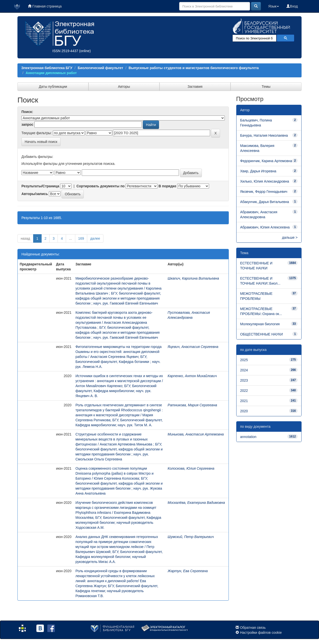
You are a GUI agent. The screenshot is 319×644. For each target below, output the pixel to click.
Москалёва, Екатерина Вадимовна (196, 503)
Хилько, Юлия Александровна (265, 181)
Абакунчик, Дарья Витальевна (265, 202)
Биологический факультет (100, 68)
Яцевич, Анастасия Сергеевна (193, 347)
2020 (244, 411)
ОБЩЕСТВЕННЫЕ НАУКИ (262, 334)
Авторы (124, 87)
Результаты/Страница (40, 186)
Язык (274, 6)
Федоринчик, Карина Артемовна (266, 161)
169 (81, 238)
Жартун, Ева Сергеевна (188, 571)
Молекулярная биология (260, 324)
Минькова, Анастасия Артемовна (196, 434)
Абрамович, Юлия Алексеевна (265, 227)
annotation (248, 437)
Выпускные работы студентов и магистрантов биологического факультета (194, 68)
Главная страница (45, 6)
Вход (292, 6)
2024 (244, 370)
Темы (266, 87)
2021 (244, 401)
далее (95, 238)
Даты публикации (53, 87)
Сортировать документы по (101, 186)
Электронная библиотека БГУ (47, 68)
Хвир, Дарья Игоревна (258, 171)
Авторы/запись (35, 194)
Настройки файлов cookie (261, 633)
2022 (244, 391)
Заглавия (195, 87)
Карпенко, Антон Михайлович (192, 376)
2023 (244, 380)
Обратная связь (253, 628)
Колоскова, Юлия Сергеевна (191, 468)
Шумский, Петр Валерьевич (191, 537)
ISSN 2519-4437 (65, 51)
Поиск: (27, 112)
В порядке (167, 186)
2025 (244, 360)
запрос (27, 124)
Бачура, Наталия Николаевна (264, 135)
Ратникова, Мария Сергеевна (193, 405)
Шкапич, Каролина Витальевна (193, 278)
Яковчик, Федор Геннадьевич (264, 192)
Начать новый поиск (41, 142)
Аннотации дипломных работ (51, 73)
